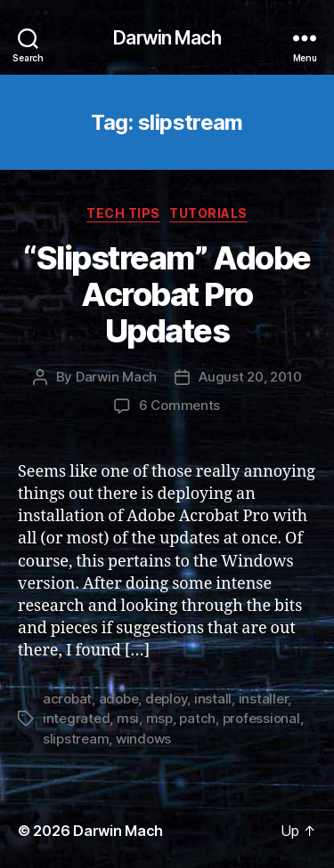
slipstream (76, 739)
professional (261, 718)
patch (197, 718)
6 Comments (179, 405)
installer (264, 699)
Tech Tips (123, 213)
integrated (76, 718)
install (213, 699)
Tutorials (208, 213)
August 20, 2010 (250, 377)
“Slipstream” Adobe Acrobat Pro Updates (167, 294)
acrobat (67, 699)
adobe (119, 699)
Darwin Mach (167, 38)
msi (128, 718)
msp (159, 718)
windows (143, 739)
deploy (166, 699)
